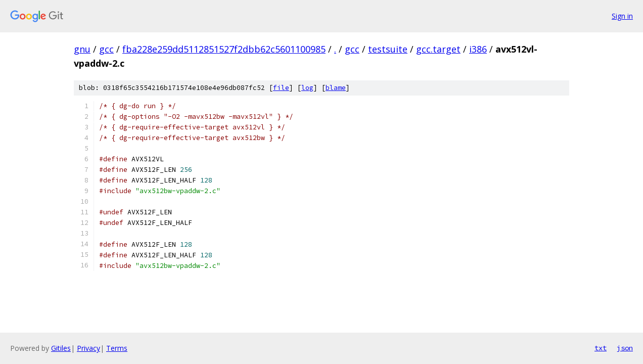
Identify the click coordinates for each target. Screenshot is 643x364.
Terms (117, 348)
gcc (106, 49)
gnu (82, 49)
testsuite (388, 49)
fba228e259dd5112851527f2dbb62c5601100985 (224, 49)
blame (336, 88)
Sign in (622, 16)
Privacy (88, 348)
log (307, 88)
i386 (478, 49)
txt (601, 348)
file (281, 88)
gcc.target (438, 49)
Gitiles (61, 348)
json (625, 348)
